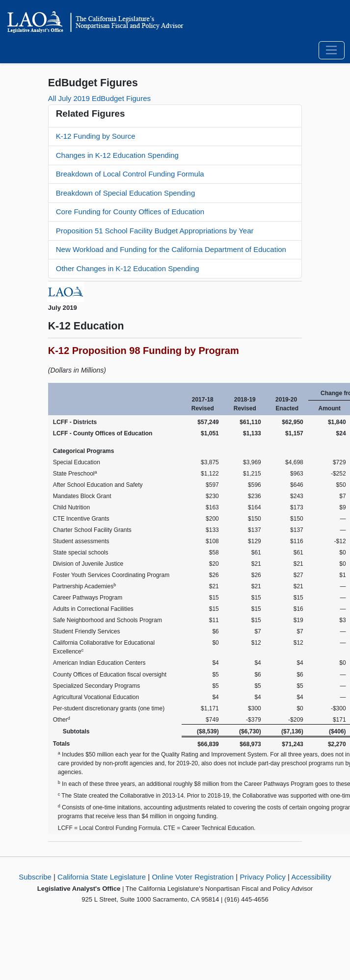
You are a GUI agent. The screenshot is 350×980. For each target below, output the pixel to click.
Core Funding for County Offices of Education (130, 212)
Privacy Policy (262, 877)
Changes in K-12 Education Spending (117, 155)
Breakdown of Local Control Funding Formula (130, 174)
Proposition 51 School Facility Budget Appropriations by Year (155, 231)
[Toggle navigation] (332, 50)
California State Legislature (102, 877)
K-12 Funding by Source (96, 136)
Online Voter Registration (193, 877)
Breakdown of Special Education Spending (126, 193)
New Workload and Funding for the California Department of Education (171, 249)
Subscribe (35, 877)
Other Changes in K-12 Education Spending (128, 268)
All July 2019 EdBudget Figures (99, 98)
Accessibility (311, 877)
